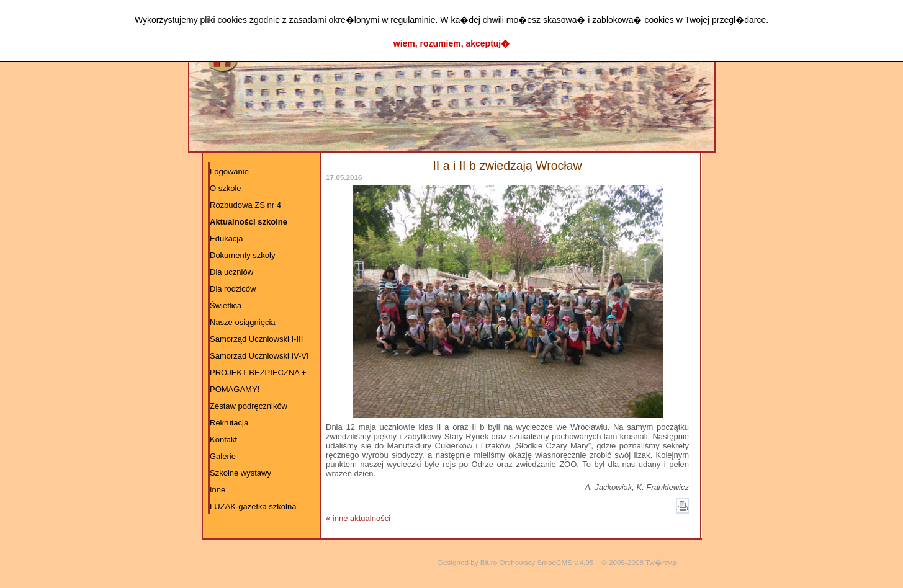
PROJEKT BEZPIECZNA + (258, 372)
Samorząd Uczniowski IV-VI (259, 356)
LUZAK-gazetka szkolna (253, 506)
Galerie (223, 456)
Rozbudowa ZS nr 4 (245, 205)
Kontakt (223, 439)
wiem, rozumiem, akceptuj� (452, 43)
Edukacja (226, 238)
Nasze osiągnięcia (243, 322)
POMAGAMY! (235, 389)
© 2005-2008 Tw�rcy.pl (640, 562)
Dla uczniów (231, 272)
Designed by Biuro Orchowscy (487, 562)
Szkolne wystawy (240, 473)
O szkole (226, 188)
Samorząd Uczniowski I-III (256, 339)
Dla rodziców (233, 289)
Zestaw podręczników (249, 406)
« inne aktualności (358, 518)
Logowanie (229, 171)
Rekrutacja (229, 423)
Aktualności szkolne (249, 222)
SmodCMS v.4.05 (565, 562)
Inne (218, 490)
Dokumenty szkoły (242, 255)
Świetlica (226, 305)
